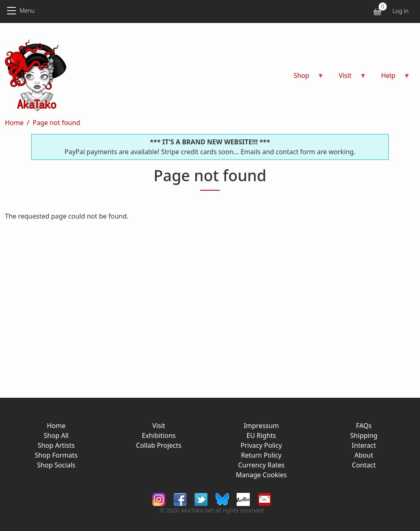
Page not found (56, 123)
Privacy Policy (261, 445)
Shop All (56, 435)
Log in (401, 11)
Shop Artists (56, 445)
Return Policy (261, 455)
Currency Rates (261, 465)
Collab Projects (159, 445)
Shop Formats (56, 455)
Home (14, 123)
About (364, 455)
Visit (159, 426)
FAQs (364, 426)
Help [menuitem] (391, 78)
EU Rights (261, 435)
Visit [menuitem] (348, 78)
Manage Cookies (261, 475)
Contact (364, 465)
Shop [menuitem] (304, 78)
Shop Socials (56, 465)
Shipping (364, 435)
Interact (364, 445)
